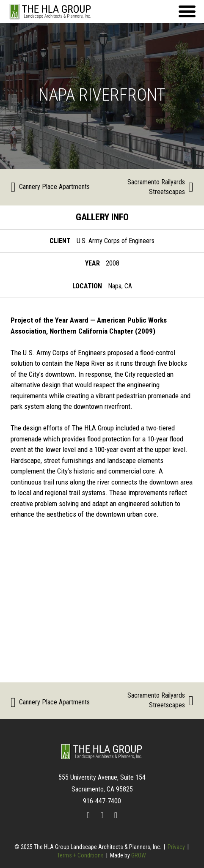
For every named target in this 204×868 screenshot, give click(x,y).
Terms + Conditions (80, 855)
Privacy (176, 847)
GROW (139, 855)
